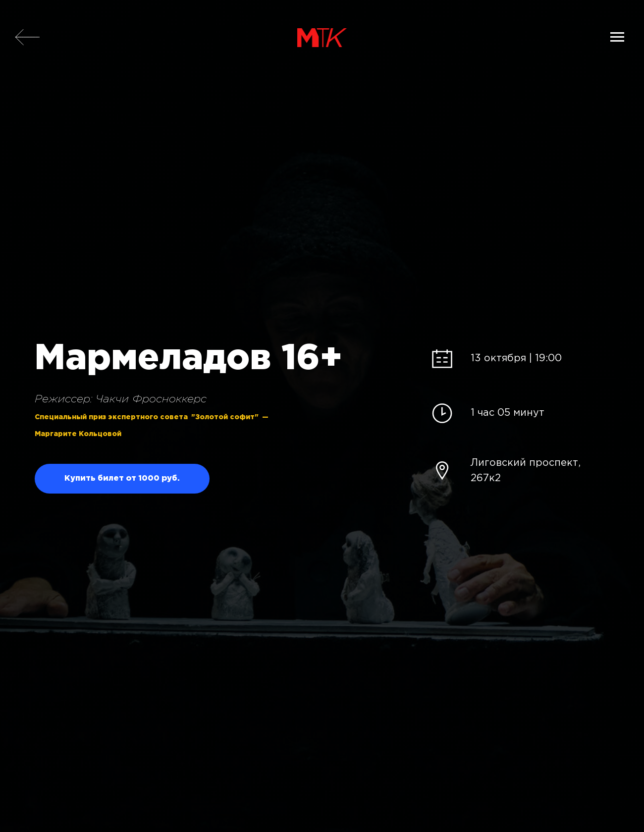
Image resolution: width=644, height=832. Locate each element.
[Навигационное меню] (617, 37)
